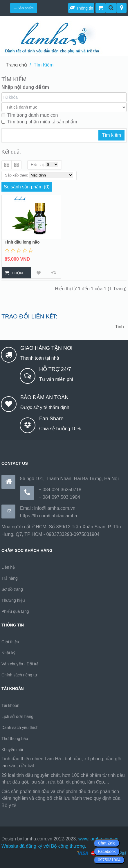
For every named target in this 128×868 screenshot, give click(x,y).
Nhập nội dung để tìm (25, 87)
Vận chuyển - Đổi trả (20, 664)
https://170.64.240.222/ (41, 805)
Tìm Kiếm (44, 65)
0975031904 (109, 860)
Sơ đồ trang (12, 589)
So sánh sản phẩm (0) (27, 187)
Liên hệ (8, 567)
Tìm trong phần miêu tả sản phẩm (39, 122)
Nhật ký (8, 653)
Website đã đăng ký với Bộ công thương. (44, 846)
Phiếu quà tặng (15, 611)
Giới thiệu (10, 642)
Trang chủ (16, 65)
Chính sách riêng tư (19, 675)
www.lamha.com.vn (98, 839)
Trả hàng (10, 578)
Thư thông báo (15, 739)
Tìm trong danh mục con (30, 115)
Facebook (107, 851)
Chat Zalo (107, 843)
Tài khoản (10, 705)
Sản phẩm (24, 8)
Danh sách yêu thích (20, 727)
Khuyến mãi (12, 750)
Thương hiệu (13, 600)
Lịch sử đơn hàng (17, 716)
